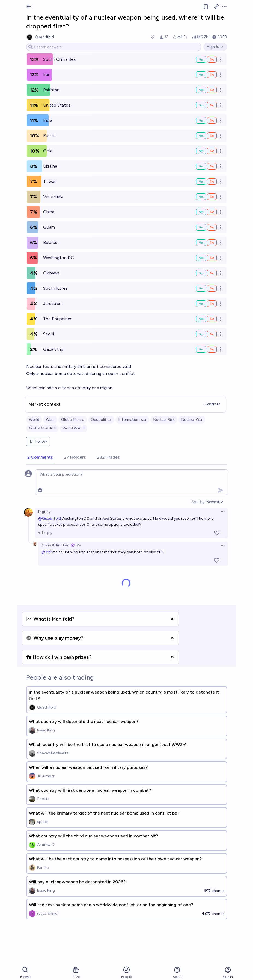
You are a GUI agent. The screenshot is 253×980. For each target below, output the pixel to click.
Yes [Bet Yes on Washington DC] (201, 258)
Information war (132, 420)
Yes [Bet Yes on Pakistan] (201, 90)
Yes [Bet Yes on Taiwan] (201, 182)
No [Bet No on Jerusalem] (212, 304)
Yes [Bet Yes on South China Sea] (201, 59)
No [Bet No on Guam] (212, 227)
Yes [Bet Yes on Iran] (201, 75)
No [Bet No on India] (212, 120)
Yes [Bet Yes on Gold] (201, 151)
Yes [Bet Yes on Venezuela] (201, 197)
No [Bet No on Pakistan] (212, 90)
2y (48, 512)
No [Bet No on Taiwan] (212, 182)
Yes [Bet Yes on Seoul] (201, 334)
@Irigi (47, 552)
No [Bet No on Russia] (212, 136)
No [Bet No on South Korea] (212, 288)
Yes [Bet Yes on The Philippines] (201, 319)
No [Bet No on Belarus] (212, 243)
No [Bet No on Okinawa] (212, 273)
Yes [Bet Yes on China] (201, 212)
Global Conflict (42, 428)
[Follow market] (206, 7)
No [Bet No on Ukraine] (212, 166)
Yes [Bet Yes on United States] (201, 105)
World (34, 420)
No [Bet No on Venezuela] (212, 197)
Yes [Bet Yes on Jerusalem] (201, 304)
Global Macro (73, 420)
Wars (50, 420)
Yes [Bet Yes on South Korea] (201, 288)
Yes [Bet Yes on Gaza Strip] (201, 349)
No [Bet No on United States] (212, 105)
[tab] (40, 458)
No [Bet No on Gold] (212, 151)
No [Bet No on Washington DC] (212, 258)
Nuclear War (192, 420)
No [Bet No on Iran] (212, 75)
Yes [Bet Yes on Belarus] (201, 243)
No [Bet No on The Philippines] (212, 319)
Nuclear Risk (164, 420)
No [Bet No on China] (212, 212)
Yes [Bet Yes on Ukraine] (201, 166)
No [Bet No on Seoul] (212, 334)
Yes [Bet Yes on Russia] (201, 136)
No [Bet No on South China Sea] (212, 59)
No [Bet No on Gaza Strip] (212, 349)
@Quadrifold (50, 518)
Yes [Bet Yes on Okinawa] (201, 273)
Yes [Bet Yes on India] (201, 120)
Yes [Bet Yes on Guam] (201, 227)
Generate (212, 404)
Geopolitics (101, 420)
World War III (74, 428)
